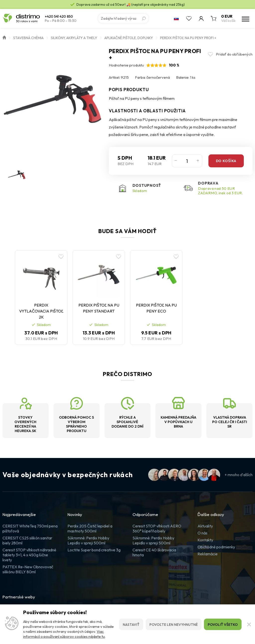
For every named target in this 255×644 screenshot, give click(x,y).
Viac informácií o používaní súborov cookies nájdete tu (64, 634)
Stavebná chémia (28, 38)
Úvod (4, 37)
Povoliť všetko (223, 625)
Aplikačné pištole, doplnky (129, 38)
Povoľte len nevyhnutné (174, 625)
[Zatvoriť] (248, 624)
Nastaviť (131, 625)
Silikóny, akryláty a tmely (74, 38)
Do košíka (226, 161)
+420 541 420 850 (59, 17)
